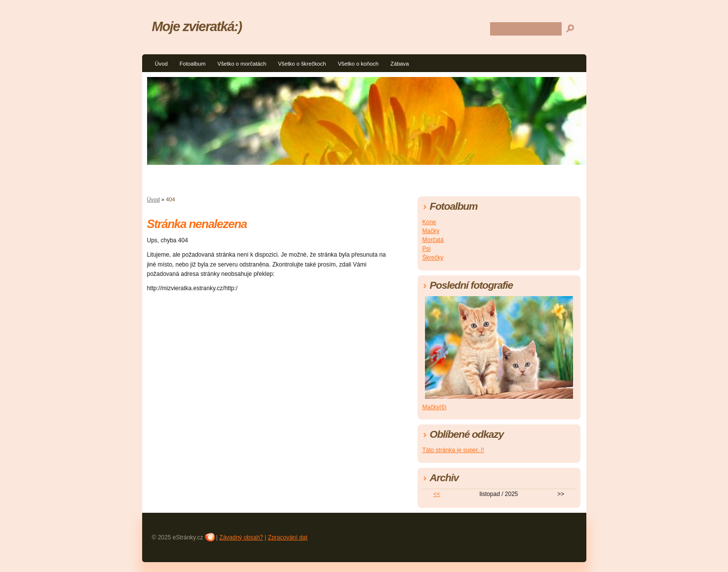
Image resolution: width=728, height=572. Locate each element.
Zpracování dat (288, 537)
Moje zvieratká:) (197, 26)
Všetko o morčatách (242, 64)
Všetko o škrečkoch (302, 64)
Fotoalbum (193, 64)
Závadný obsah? (241, 537)
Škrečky (433, 258)
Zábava (400, 64)
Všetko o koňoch (358, 64)
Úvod (161, 64)
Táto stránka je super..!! (453, 450)
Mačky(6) (435, 407)
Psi (427, 249)
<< (437, 494)
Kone (429, 222)
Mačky (431, 231)
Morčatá (433, 240)
